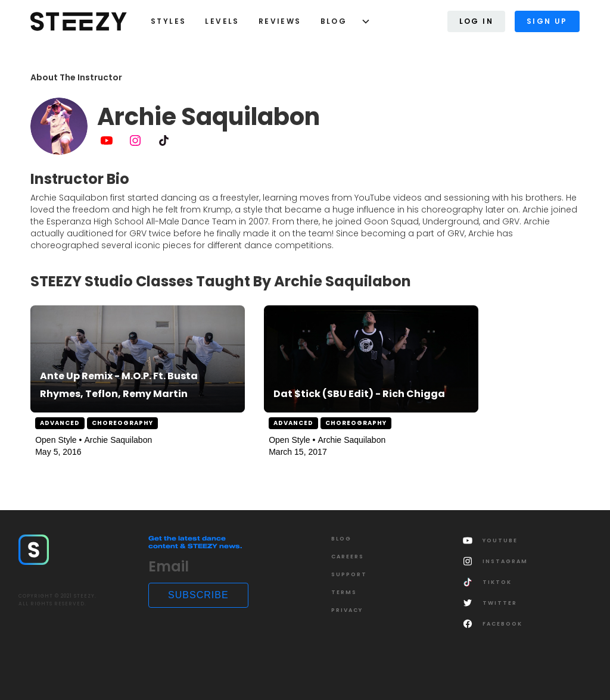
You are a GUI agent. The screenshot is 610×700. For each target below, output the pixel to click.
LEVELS (222, 21)
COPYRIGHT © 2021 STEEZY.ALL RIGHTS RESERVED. (57, 600)
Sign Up (547, 21)
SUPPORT (349, 574)
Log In (476, 21)
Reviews (280, 21)
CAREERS (348, 557)
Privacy (347, 610)
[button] (341, 21)
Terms (344, 592)
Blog (334, 21)
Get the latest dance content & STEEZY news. (195, 542)
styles (168, 21)
